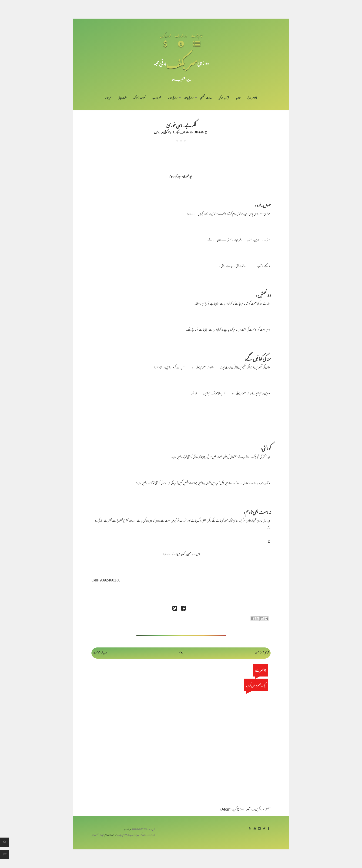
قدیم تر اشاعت (262, 653)
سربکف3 (176, 132)
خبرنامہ (108, 98)
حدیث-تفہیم (206, 98)
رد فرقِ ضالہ (173, 98)
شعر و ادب (157, 98)
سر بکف (182, 63)
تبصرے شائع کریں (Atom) (235, 810)
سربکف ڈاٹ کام (111, 835)
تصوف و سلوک (139, 98)
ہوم (181, 653)
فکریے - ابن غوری (181, 125)
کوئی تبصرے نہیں (161, 132)
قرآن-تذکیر (224, 98)
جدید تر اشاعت (100, 653)
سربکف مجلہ (127, 830)
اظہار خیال (185, 132)
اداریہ (238, 98)
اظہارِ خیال (122, 98)
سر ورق (252, 98)
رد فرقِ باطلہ (189, 98)
